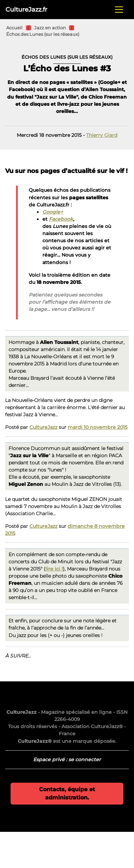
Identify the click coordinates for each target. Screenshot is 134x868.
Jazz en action (50, 28)
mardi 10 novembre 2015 (98, 427)
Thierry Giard (102, 135)
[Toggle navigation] (119, 10)
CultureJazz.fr (26, 9)
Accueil (14, 28)
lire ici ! (54, 569)
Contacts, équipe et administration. (67, 793)
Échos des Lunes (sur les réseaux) (43, 34)
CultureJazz (43, 427)
